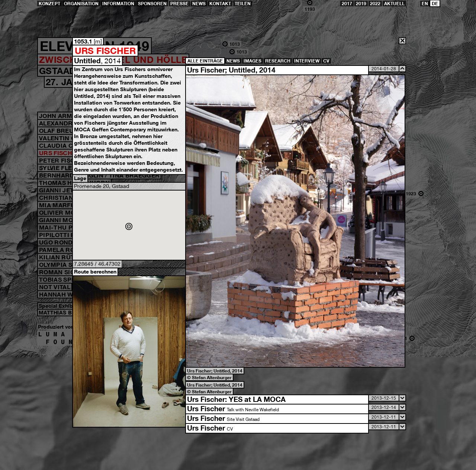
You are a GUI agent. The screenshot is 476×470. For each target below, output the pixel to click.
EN (425, 4)
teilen (243, 4)
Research (278, 61)
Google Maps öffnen (129, 225)
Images (253, 61)
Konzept (49, 4)
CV (326, 61)
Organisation (81, 4)
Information (118, 4)
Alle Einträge (205, 61)
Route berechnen (95, 271)
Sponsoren (152, 4)
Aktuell (394, 4)
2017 (347, 4)
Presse (179, 4)
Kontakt (220, 4)
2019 (361, 4)
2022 (375, 4)
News (199, 4)
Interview (307, 61)
